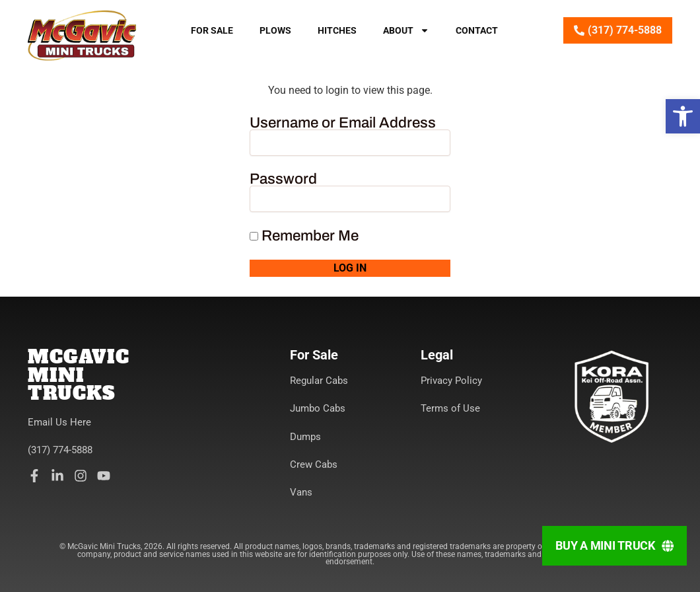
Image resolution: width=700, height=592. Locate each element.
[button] (683, 116)
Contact (477, 30)
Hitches (337, 30)
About (406, 30)
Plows (275, 30)
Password (283, 179)
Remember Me (304, 236)
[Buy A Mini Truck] (614, 546)
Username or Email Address (343, 123)
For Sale (212, 30)
